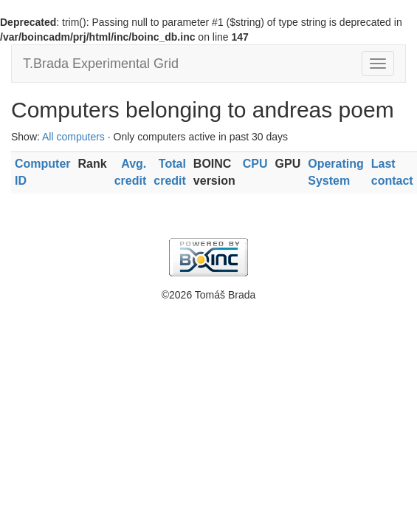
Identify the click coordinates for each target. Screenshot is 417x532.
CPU (255, 164)
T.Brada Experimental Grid (101, 64)
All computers (73, 137)
